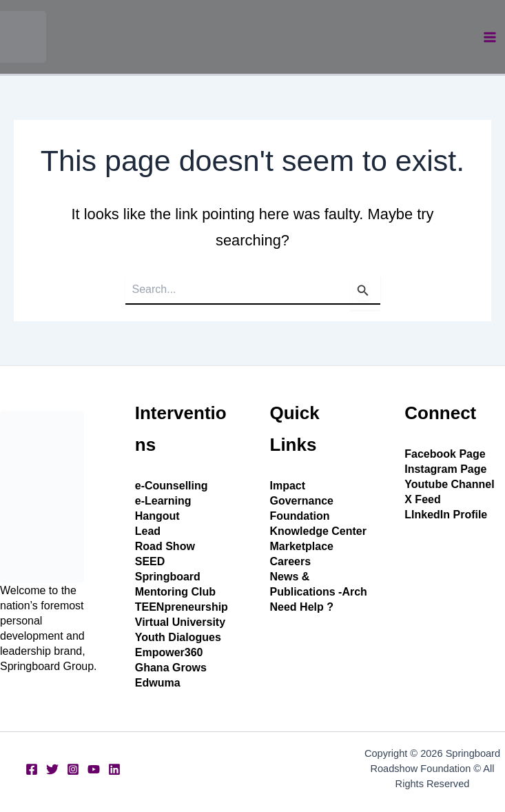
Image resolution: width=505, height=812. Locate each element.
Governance (302, 501)
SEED (150, 561)
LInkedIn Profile (446, 515)
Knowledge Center (318, 531)
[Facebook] (32, 769)
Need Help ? (302, 607)
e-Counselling (172, 486)
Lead (148, 531)
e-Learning (163, 501)
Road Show (165, 546)
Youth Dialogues (178, 637)
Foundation (300, 516)
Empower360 (169, 652)
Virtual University (180, 622)
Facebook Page (445, 454)
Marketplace (302, 546)
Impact (288, 486)
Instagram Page (445, 469)
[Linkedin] (114, 769)
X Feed (422, 499)
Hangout (157, 516)
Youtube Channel (449, 484)
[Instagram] (73, 769)
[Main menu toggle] (490, 37)
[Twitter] (52, 769)
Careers (291, 561)
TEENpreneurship (182, 607)
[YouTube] (94, 769)
